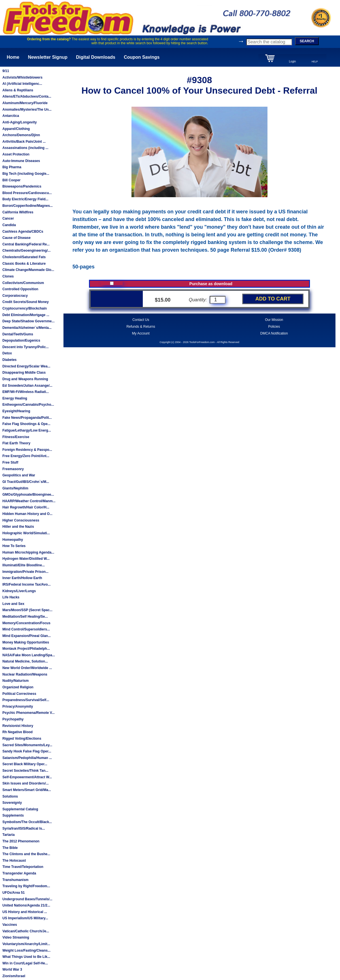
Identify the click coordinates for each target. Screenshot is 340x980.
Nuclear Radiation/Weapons (25, 674)
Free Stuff (10, 462)
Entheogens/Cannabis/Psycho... (28, 405)
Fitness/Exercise (16, 437)
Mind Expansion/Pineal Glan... (26, 636)
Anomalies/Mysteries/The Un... (27, 110)
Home (13, 57)
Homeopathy (13, 540)
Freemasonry (13, 469)
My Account (141, 333)
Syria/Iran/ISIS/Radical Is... (24, 828)
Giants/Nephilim (15, 488)
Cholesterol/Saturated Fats (24, 257)
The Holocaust (14, 861)
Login (292, 61)
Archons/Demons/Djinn (21, 135)
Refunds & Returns (141, 327)
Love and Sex (13, 604)
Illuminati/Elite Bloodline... (23, 565)
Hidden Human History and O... (27, 514)
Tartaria (8, 835)
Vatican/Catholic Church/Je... (26, 931)
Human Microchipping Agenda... (28, 552)
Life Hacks (11, 597)
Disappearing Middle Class (24, 373)
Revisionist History (18, 726)
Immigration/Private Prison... (25, 572)
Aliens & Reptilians (18, 90)
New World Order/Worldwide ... (27, 668)
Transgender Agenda (19, 873)
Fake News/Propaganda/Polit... (27, 418)
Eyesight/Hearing (16, 411)
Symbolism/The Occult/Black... (27, 822)
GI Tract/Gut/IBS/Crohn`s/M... (26, 482)
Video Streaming (16, 937)
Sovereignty (12, 803)
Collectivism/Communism (23, 283)
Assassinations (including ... (25, 148)
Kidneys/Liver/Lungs (19, 591)
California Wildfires (18, 212)
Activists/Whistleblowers (22, 77)
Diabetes (9, 360)
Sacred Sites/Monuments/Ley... (27, 745)
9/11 (6, 71)
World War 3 (12, 970)
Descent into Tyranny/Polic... (25, 347)
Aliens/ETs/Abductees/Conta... (27, 96)
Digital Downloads (96, 57)
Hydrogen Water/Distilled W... (26, 559)
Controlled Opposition (20, 289)
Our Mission (274, 320)
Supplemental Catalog (20, 809)
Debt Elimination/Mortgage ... (26, 315)
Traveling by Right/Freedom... (26, 886)
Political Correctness (19, 694)
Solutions (10, 796)
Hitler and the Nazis (18, 527)
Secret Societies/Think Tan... (25, 771)
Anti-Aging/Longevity (19, 122)
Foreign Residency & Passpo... (27, 450)
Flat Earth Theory (16, 443)
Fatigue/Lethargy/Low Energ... (26, 430)
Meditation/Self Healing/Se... (25, 617)
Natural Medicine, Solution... (25, 661)
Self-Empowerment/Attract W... (27, 777)
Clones (8, 276)
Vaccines (9, 925)
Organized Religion (18, 687)
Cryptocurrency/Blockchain (25, 308)
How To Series (14, 546)
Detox (7, 353)
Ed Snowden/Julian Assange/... (27, 386)
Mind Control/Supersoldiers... (26, 629)
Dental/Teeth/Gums (18, 334)
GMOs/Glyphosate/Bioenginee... (28, 495)
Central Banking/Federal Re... (26, 244)
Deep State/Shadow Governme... (28, 321)
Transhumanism (15, 880)
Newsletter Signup (48, 57)
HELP (315, 62)
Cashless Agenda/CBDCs (23, 232)
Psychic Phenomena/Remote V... (28, 713)
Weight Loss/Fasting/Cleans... (26, 950)
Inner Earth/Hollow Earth (22, 578)
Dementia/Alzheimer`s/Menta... (27, 328)
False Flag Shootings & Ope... (26, 424)
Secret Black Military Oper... (25, 764)
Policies (274, 327)
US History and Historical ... (25, 912)
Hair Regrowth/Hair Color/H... (26, 507)
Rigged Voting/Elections (22, 739)
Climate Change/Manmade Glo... (28, 270)
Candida (9, 225)
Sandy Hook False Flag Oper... (27, 751)
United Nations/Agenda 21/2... (26, 905)
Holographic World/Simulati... (26, 533)
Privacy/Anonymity (18, 706)
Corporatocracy (15, 296)
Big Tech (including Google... (26, 174)
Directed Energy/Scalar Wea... (26, 366)
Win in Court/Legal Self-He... (25, 963)
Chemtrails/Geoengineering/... (26, 251)
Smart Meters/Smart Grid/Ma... (26, 790)
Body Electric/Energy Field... (25, 199)
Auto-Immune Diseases (21, 161)
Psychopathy (13, 719)
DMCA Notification (274, 333)
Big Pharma (12, 167)
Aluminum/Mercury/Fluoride (25, 103)
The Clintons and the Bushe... (26, 854)
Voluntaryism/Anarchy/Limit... (26, 944)
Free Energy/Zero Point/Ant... (26, 456)
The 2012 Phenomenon (21, 841)
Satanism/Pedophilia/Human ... (27, 758)
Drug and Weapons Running (25, 379)
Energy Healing (15, 398)
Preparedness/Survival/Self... (26, 700)
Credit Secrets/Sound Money (25, 302)
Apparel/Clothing (16, 129)
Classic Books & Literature (24, 264)
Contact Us (141, 320)
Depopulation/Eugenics (21, 340)
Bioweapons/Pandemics (22, 186)
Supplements (13, 815)
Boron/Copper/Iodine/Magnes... (27, 206)
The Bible (10, 848)
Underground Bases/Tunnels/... (27, 899)
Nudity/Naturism (15, 681)
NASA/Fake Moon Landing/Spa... (28, 655)
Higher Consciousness (21, 520)
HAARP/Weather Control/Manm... (29, 501)
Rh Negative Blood (17, 732)
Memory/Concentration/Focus (26, 623)
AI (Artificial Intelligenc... (22, 84)
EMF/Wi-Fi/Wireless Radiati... (25, 392)
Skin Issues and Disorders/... (25, 783)
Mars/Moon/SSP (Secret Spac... (27, 610)
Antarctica (11, 116)
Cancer (8, 218)
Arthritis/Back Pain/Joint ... (24, 142)
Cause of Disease (16, 238)
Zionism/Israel (14, 976)
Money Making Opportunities (26, 642)
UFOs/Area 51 (13, 893)
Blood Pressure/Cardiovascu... (27, 193)
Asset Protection (16, 154)
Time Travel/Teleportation (23, 867)
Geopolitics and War (19, 475)
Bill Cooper (11, 180)
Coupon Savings (142, 57)
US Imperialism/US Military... (25, 918)
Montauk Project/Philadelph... (26, 649)
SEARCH (307, 41)
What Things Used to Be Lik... (26, 957)
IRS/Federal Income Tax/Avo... (26, 584)
